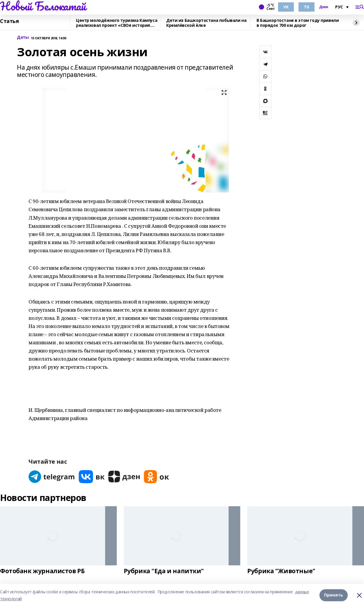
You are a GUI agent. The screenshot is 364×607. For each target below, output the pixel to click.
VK (286, 7)
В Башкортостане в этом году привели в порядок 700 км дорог (298, 23)
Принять (334, 595)
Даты (23, 37)
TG (306, 7)
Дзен (324, 7)
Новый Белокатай (43, 6)
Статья (9, 21)
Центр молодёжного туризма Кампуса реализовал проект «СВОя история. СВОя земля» (117, 23)
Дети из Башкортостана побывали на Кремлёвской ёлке (206, 23)
